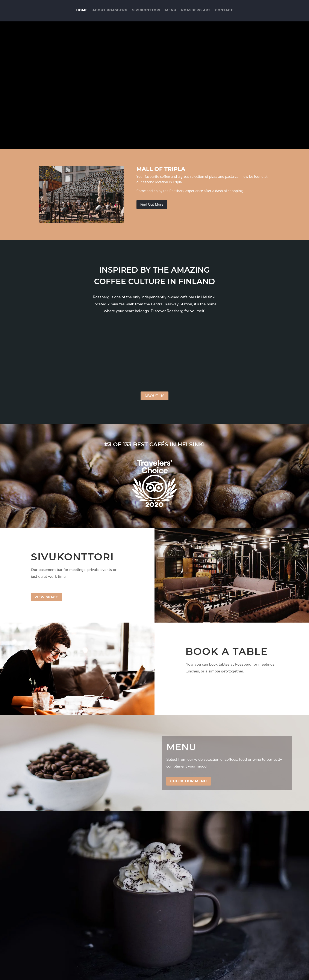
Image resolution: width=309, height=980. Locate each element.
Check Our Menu (189, 781)
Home (82, 12)
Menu (171, 12)
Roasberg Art (196, 12)
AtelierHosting (112, 974)
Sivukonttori (146, 12)
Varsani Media (64, 974)
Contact (224, 12)
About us (154, 396)
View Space (46, 597)
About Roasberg (110, 12)
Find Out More (152, 204)
